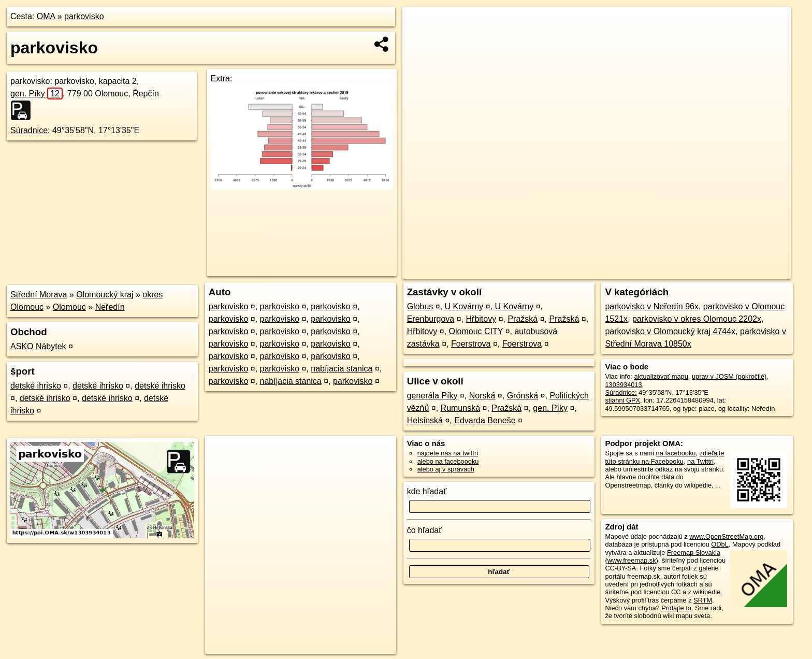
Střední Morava (39, 295)
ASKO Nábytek (38, 346)
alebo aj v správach (446, 469)
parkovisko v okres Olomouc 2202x (697, 319)
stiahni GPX (622, 400)
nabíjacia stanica (342, 369)
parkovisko (84, 16)
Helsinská (425, 420)
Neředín (110, 307)
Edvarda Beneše (485, 420)
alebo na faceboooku (448, 461)
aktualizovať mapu (661, 376)
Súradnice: (30, 130)
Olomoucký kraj (105, 295)
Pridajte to (676, 608)
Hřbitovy (481, 319)
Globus (420, 306)
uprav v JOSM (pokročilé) (729, 376)
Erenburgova (431, 319)
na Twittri (700, 461)
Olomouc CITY (476, 331)
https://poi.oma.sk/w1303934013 (743, 271)
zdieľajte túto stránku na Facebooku (664, 457)
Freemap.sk (664, 271)
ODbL (720, 544)
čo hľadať (425, 530)
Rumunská (460, 408)
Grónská (523, 396)
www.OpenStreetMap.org (726, 536)
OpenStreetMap (611, 271)
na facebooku (676, 453)
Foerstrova (471, 344)
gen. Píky (37, 94)
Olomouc (69, 307)
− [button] (420, 40)
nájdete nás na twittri (448, 453)
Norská (482, 396)
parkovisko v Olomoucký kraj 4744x (670, 331)
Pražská (523, 319)
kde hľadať (427, 491)
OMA (46, 16)
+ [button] (420, 24)
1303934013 (623, 385)
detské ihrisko (36, 386)
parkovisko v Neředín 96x (652, 306)
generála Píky (432, 396)
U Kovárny (464, 306)
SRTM (703, 600)
